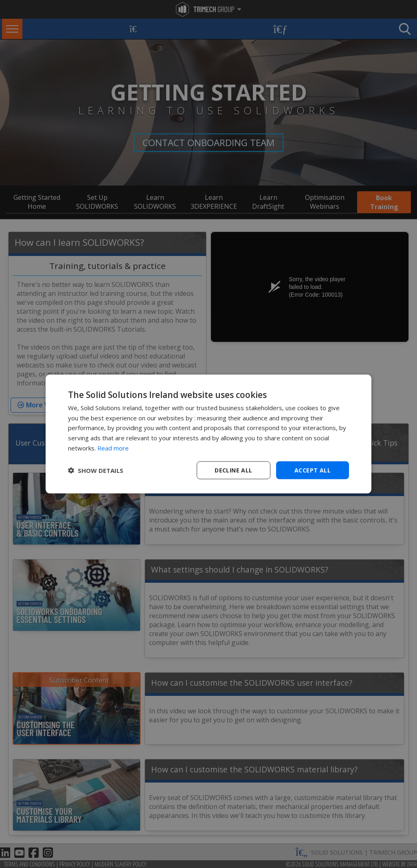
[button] (96, 470)
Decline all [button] (233, 470)
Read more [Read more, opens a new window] (113, 448)
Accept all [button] (313, 470)
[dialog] (208, 434)
